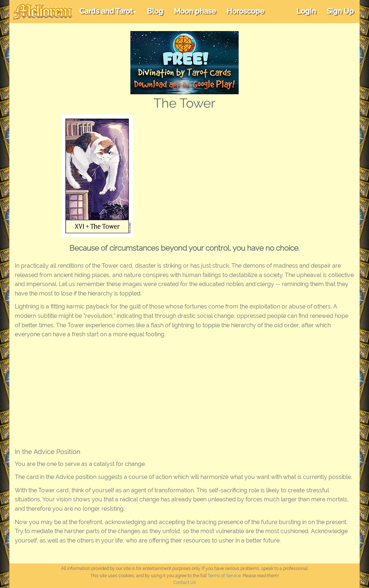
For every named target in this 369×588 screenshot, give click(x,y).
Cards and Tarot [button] (108, 11)
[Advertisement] (257, 169)
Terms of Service (224, 576)
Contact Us (184, 583)
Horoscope (246, 11)
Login (306, 11)
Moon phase (195, 11)
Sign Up (340, 11)
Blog (155, 11)
